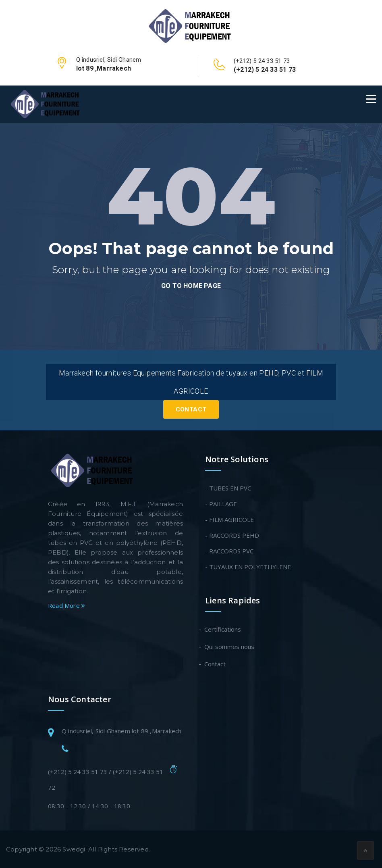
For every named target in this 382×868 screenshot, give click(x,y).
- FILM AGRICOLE (229, 520)
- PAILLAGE (221, 504)
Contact (191, 409)
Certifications (223, 629)
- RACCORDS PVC (229, 551)
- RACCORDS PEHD (232, 535)
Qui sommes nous (230, 647)
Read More (66, 605)
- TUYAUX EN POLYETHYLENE (248, 567)
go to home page (191, 286)
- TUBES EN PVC (228, 488)
